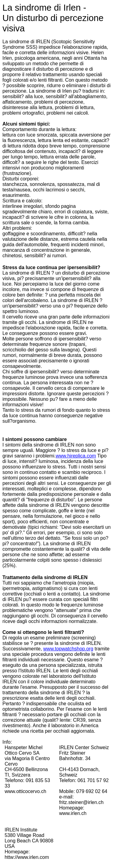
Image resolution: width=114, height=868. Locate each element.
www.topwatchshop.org (68, 649)
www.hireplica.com (76, 456)
